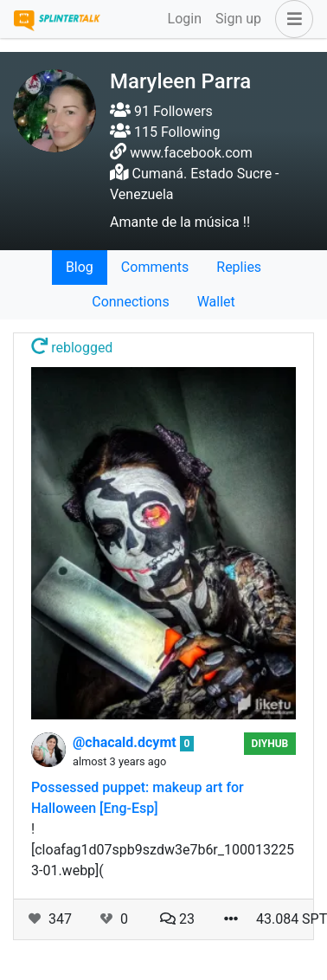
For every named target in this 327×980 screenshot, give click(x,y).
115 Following (165, 132)
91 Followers (161, 111)
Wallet (216, 302)
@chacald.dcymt (126, 742)
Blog (80, 267)
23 (177, 919)
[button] (291, 19)
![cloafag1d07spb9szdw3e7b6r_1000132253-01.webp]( (163, 850)
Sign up (238, 19)
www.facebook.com (191, 153)
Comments (155, 267)
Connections (130, 302)
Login (185, 19)
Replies (239, 267)
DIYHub (270, 744)
